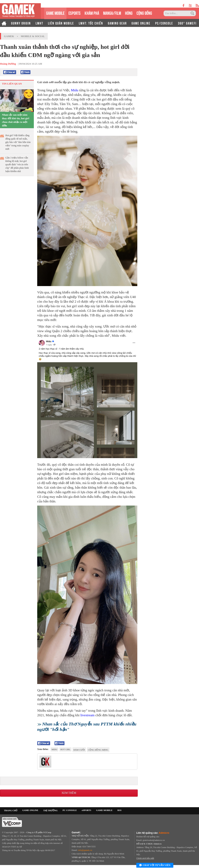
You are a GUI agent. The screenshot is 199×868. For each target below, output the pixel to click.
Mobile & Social (33, 36)
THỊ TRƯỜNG (50, 810)
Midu (75, 90)
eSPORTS (75, 13)
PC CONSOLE (70, 810)
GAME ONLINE (141, 23)
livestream (87, 715)
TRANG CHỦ (11, 810)
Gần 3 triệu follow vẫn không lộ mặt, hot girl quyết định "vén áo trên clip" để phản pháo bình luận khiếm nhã (17, 164)
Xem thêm (69, 793)
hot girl (65, 749)
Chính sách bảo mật (145, 858)
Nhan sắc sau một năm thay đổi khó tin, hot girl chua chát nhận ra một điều (16, 120)
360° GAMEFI (187, 23)
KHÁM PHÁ (92, 13)
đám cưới (79, 750)
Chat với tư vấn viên (155, 865)
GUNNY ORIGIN (21, 23)
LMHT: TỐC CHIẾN (91, 23)
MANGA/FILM (112, 13)
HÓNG (129, 13)
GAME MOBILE (55, 13)
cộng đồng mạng (98, 750)
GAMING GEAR (117, 23)
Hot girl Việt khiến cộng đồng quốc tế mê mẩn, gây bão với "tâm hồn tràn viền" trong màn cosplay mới (18, 142)
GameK (9, 36)
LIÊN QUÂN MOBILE (61, 23)
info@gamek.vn (85, 850)
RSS (119, 810)
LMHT (39, 23)
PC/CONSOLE (164, 23)
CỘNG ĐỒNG (144, 13)
